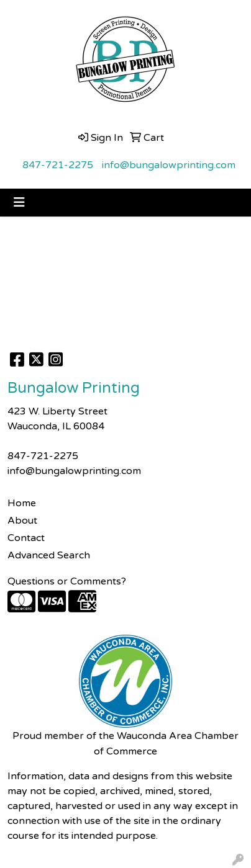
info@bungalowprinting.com (169, 165)
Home (22, 503)
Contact (26, 538)
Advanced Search (49, 555)
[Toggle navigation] (19, 203)
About (22, 521)
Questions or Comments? (67, 581)
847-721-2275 (58, 165)
